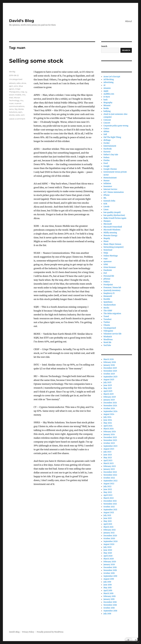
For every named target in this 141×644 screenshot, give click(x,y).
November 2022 (110, 475)
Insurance (108, 186)
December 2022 (110, 472)
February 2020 (110, 562)
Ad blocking (109, 79)
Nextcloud (108, 250)
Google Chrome (110, 169)
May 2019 (107, 588)
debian (106, 131)
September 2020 (110, 541)
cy (26, 92)
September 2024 (110, 411)
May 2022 (108, 492)
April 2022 (108, 495)
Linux (106, 210)
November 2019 (110, 570)
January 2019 (109, 599)
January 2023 (109, 469)
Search (104, 46)
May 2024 (108, 423)
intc (24, 95)
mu (22, 100)
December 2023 (110, 437)
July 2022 (107, 487)
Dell (105, 134)
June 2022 (108, 489)
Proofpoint (108, 285)
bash (105, 100)
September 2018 (110, 611)
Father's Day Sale (111, 155)
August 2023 (109, 449)
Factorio (107, 152)
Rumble (107, 299)
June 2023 (108, 455)
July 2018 (107, 614)
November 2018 (110, 605)
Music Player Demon (112, 244)
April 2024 (108, 426)
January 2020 (109, 565)
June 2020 (108, 550)
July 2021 (107, 515)
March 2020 (109, 559)
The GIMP (108, 311)
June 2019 (107, 585)
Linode (106, 207)
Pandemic (108, 270)
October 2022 (109, 478)
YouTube (107, 345)
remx (11, 109)
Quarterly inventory (112, 290)
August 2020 (109, 544)
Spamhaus (108, 302)
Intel (11, 98)
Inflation (107, 183)
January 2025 (109, 400)
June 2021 (108, 518)
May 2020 (108, 553)
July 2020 (107, 547)
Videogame (108, 331)
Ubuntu (107, 325)
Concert (107, 123)
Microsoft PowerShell (113, 227)
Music (106, 241)
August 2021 (109, 513)
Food (106, 163)
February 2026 (110, 362)
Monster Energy (110, 236)
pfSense (107, 279)
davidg (12, 72)
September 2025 (110, 377)
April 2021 (108, 524)
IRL (105, 198)
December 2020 (110, 536)
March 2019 (108, 593)
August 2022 (109, 484)
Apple (106, 91)
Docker (107, 143)
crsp (22, 92)
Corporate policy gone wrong (116, 126)
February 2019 (109, 596)
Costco (106, 129)
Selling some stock (36, 61)
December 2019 (110, 567)
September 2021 (110, 510)
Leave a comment (17, 119)
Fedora (106, 157)
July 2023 (107, 452)
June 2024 (108, 420)
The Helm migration (112, 314)
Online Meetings (111, 256)
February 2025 (110, 397)
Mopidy (107, 238)
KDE (105, 204)
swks (18, 115)
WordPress (108, 340)
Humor (106, 181)
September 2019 (110, 576)
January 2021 (109, 533)
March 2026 (109, 359)
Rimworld (108, 296)
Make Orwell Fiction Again (115, 218)
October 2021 (109, 507)
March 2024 (109, 429)
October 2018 (109, 608)
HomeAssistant (110, 178)
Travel (106, 316)
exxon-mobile (15, 95)
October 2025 (109, 374)
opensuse (107, 262)
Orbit (106, 264)
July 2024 (107, 417)
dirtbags (107, 140)
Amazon (107, 88)
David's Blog (22, 21)
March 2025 (109, 394)
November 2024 (110, 406)
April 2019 (108, 591)
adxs (19, 83)
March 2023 (109, 463)
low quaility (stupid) (112, 212)
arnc (16, 86)
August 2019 (109, 579)
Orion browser (110, 267)
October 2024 (109, 408)
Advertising (108, 82)
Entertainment (110, 146)
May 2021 (107, 521)
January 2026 (109, 365)
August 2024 (109, 414)
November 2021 (110, 504)
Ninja (106, 253)
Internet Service (110, 189)
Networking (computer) (113, 247)
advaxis (12, 83)
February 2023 (110, 466)
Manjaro (107, 221)
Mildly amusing (110, 233)
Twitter (107, 322)
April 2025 (108, 391)
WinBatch (108, 337)
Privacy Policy (28, 632)
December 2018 (110, 602)
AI (104, 85)
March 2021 (108, 527)
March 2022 (109, 498)
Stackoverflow (110, 305)
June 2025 (108, 385)
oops (105, 259)
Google (106, 166)
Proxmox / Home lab (112, 288)
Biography (108, 103)
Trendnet (107, 319)
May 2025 (108, 388)
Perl (105, 273)
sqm (20, 112)
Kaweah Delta (109, 201)
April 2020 (108, 556)
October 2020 (109, 539)
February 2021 (109, 530)
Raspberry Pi (109, 293)
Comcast (107, 120)
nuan (11, 103)
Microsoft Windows (112, 230)
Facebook (107, 149)
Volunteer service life (112, 334)
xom (23, 115)
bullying (107, 111)
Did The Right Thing (112, 137)
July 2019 (107, 582)
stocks (12, 115)
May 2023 (108, 458)
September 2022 (110, 481)
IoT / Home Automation (114, 192)
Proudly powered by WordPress (50, 632)
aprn (11, 86)
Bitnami (107, 105)
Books (106, 108)
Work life (107, 342)
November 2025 (110, 371)
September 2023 (110, 446)
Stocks (106, 308)
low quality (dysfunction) (114, 215)
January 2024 (109, 434)
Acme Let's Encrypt (112, 77)
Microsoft (108, 224)
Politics (107, 282)
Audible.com (109, 94)
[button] (132, 640)
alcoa (24, 83)
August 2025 (109, 380)
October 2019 (109, 573)
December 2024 (110, 403)
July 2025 (107, 382)
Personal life (109, 276)
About (129, 21)
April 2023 (108, 461)
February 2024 (110, 432)
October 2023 (109, 443)
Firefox (106, 160)
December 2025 (110, 368)
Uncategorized (16, 79)
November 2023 (110, 440)
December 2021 (110, 501)
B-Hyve (107, 97)
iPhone (106, 195)
